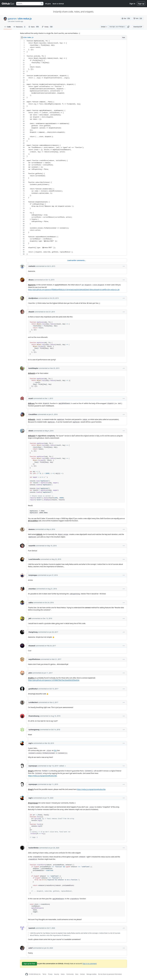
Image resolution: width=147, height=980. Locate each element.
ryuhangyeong (34, 730)
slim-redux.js (25, 19)
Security (57, 974)
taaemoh (32, 928)
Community (70, 974)
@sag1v (31, 771)
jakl (30, 618)
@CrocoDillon (33, 521)
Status (63, 974)
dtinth (31, 431)
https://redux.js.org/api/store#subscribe (42, 776)
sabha (31, 603)
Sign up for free (29, 964)
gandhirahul (33, 689)
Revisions (20, 27)
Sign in (132, 4)
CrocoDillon (33, 414)
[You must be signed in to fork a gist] (138, 19)
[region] (73, 148)
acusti (31, 398)
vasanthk (32, 546)
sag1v (31, 743)
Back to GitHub (58, 4)
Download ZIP (138, 27)
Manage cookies (91, 974)
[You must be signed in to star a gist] (126, 19)
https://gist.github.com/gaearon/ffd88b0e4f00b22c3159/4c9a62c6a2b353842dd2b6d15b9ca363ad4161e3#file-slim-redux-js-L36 (74, 290)
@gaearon (32, 285)
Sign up (141, 4)
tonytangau (33, 575)
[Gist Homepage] (8, 4)
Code (8, 27)
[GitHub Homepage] (27, 974)
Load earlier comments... (76, 260)
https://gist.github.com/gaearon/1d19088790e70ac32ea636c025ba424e (54, 680)
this (55, 750)
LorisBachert (33, 702)
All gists (48, 4)
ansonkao (32, 589)
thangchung (33, 632)
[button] (128, 27)
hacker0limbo (34, 848)
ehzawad (32, 646)
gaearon (12, 19)
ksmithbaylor (33, 368)
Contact (82, 974)
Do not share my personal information (110, 974)
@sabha (31, 678)
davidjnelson (33, 298)
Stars (34, 27)
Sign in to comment (90, 963)
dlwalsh (31, 312)
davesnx (32, 529)
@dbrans (31, 403)
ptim (30, 673)
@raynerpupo (33, 803)
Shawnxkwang (34, 716)
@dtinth (39, 534)
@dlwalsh (32, 373)
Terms (44, 974)
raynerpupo (33, 766)
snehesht (32, 266)
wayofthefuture (34, 659)
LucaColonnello (34, 559)
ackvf (30, 948)
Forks (47, 27)
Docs (77, 974)
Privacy (50, 974)
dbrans (31, 280)
